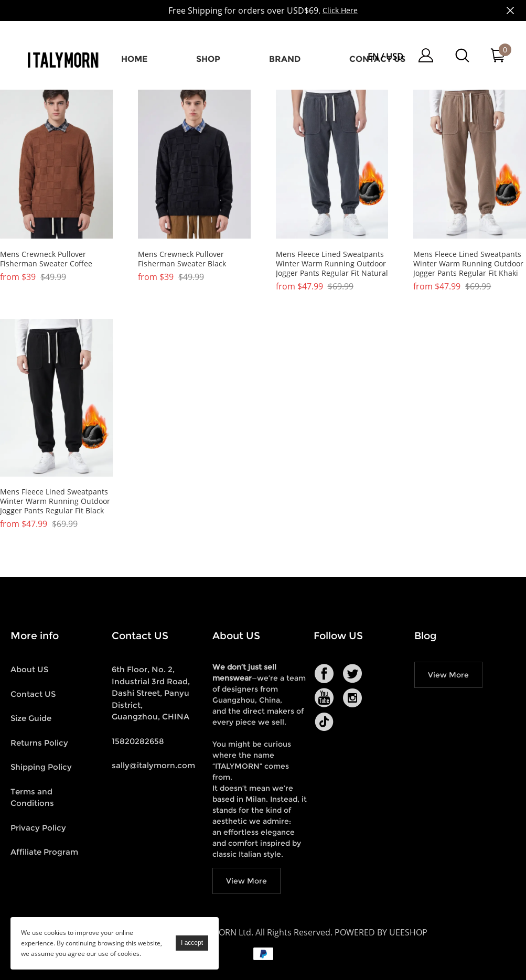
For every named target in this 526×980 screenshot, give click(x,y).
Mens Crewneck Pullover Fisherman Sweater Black (182, 259)
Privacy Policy (38, 828)
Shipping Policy (41, 767)
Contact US (33, 694)
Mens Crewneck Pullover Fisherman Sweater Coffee (46, 259)
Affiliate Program (44, 852)
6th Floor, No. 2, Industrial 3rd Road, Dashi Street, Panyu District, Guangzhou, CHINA (151, 693)
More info (35, 636)
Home (134, 59)
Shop (208, 59)
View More (246, 881)
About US (29, 669)
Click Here (340, 10)
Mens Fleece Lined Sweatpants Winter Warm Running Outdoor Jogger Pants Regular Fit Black (55, 501)
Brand (285, 59)
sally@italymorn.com (153, 765)
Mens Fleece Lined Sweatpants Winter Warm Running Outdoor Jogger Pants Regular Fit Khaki (468, 264)
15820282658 (138, 741)
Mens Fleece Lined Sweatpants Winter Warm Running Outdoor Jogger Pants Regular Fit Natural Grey (332, 264)
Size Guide (31, 718)
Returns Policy (39, 743)
